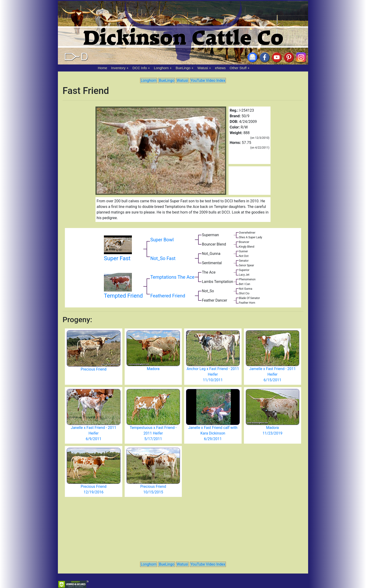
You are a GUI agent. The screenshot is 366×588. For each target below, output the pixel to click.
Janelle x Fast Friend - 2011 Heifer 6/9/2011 (94, 433)
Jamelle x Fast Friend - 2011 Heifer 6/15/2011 (272, 374)
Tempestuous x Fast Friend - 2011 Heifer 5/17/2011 (153, 433)
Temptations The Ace (172, 277)
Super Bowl (162, 240)
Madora (153, 369)
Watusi (203, 68)
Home (102, 68)
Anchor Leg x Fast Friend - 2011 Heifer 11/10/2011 (213, 374)
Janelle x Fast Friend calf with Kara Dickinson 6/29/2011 (213, 433)
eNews (220, 68)
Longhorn (161, 68)
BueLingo (183, 68)
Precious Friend (93, 369)
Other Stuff (238, 68)
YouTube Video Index (208, 80)
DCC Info (140, 68)
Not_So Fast (163, 258)
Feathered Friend (168, 296)
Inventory (118, 68)
